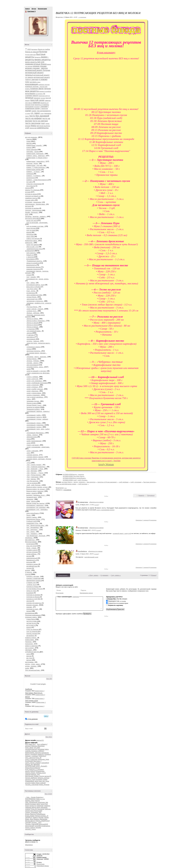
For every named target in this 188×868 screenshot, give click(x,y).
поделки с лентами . (33, 577)
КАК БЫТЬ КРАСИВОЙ (33, 219)
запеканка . (30, 499)
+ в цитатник (82, 17)
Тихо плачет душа (32, 701)
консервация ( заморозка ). (35, 505)
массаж (29, 656)
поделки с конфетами (34, 579)
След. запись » (116, 575)
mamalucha (45, 753)
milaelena (47, 806)
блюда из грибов (44, 49)
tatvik (38, 807)
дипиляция (30, 235)
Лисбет (46, 817)
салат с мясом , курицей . (35, 309)
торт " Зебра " (31, 283)
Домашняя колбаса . (33, 409)
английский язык (32, 566)
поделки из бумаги (33, 587)
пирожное (37, 98)
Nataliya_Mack (30, 801)
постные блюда (67, 482)
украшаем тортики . (33, 401)
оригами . (29, 607)
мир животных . (30, 540)
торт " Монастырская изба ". (36, 526)
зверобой (36, 764)
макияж (29, 232)
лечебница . (29, 538)
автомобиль (30, 636)
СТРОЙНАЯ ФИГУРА (32, 652)
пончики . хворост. (33, 363)
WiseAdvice (29, 845)
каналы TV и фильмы (33, 190)
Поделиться (151, 495)
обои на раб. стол (32, 247)
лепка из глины (31, 591)
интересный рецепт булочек (38, 70)
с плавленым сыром (37, 107)
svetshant (35, 756)
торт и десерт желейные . (35, 397)
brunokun (33, 804)
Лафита (35, 817)
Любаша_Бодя (41, 773)
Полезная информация (33, 615)
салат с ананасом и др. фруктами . (38, 373)
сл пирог (28, 113)
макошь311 (40, 740)
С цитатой (146, 520)
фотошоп (28, 206)
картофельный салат (91, 557)
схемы (29, 141)
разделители (31, 178)
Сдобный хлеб (31, 521)
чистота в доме (32, 621)
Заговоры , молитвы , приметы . (36, 217)
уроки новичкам (32, 150)
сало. (28, 453)
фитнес (29, 660)
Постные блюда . (32, 307)
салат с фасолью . (33, 391)
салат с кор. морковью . (34, 381)
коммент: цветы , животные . (36, 156)
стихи (42, 113)
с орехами (43, 107)
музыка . (28, 570)
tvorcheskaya (82, 551)
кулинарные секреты (33, 347)
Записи (27, 9)
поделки (28, 574)
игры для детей (32, 546)
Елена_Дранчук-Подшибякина (35, 814)
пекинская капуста (44, 96)
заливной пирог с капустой (122, 533)
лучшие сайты (30, 200)
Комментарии (42, 9)
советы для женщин (33, 239)
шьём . (27, 668)
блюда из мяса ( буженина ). (36, 321)
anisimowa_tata (43, 802)
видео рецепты (43, 60)
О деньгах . (29, 572)
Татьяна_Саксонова (32, 785)
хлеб (27, 128)
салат (28, 111)
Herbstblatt (41, 749)
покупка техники (32, 634)
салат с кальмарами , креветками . (38, 447)
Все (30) (49, 679)
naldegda (28, 807)
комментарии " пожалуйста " (36, 161)
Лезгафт (41, 817)
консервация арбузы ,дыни (35, 285)
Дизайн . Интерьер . (32, 212)
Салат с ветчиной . (33, 445)
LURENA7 (41, 751)
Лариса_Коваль (30, 773)
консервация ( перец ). (34, 423)
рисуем (29, 556)
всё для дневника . (31, 137)
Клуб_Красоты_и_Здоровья (34, 770)
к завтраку (34, 79)
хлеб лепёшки (124, 482)
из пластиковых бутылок (35, 589)
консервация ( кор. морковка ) (36, 508)
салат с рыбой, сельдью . (35, 389)
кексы (39, 82)
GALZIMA (37, 748)
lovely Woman (106, 464)
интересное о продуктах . (35, 301)
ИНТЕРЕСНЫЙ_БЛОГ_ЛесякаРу (36, 766)
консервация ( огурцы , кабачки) (37, 419)
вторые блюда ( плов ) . (34, 405)
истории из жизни (31, 194)
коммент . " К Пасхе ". (34, 172)
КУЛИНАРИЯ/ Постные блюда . (74, 476)
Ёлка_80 (38, 758)
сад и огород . (30, 648)
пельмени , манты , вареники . (37, 357)
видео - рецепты (32, 493)
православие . (30, 640)
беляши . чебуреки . (33, 313)
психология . (29, 644)
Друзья (34, 9)
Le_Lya (42, 799)
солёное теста (31, 585)
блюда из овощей (32, 52)
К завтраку (30, 335)
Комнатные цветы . (32, 241)
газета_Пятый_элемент (33, 763)
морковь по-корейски (45, 91)
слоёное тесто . (32, 311)
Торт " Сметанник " (33, 477)
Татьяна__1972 (36, 823)
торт (43, 123)
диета (28, 654)
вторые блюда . (32, 297)
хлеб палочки (83, 484)
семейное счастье (31, 198)
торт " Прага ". (31, 532)
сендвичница (31, 293)
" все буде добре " (32, 289)
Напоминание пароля (86, 593)
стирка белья (31, 619)
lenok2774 (33, 806)
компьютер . (29, 243)
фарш (34, 126)
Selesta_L (28, 756)
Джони (28, 697)
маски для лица (32, 221)
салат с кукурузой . (33, 385)
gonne (43, 804)
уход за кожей (31, 230)
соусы (29, 463)
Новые (154, 575)
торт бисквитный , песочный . (36, 536)
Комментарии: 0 (40, 691)
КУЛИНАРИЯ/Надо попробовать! (74, 478)
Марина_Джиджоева (40, 819)
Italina (47, 749)
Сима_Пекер (35, 783)
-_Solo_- (28, 797)
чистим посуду (31, 623)
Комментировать (63, 575)
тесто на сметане (40, 121)
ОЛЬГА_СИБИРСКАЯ (42, 821)
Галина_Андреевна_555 (33, 812)
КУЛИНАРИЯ (30, 251)
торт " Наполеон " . (33, 530)
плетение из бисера (33, 597)
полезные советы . (31, 617)
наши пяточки (31, 228)
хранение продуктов (33, 269)
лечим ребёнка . (32, 554)
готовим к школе (32, 550)
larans (27, 806)
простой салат (37, 100)
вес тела (29, 658)
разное (29, 627)
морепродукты (31, 265)
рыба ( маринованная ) (34, 441)
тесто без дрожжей (39, 116)
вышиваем (30, 593)
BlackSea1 (41, 746)
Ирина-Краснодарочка (33, 768)
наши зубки (30, 237)
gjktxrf (38, 804)
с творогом (44, 108)
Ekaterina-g (40, 797)
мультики (29, 562)
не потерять (39, 94)
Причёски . (29, 642)
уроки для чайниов (33, 245)
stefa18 (34, 807)
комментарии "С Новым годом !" (37, 158)
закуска (44, 68)
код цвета (30, 182)
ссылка (96, 505)
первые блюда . (32, 359)
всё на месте (31, 625)
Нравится (141, 495)
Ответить (139, 520)
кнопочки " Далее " (33, 163)
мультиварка (30, 94)
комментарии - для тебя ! (35, 166)
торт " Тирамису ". (32, 534)
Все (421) (49, 737)
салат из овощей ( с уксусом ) (36, 371)
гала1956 (38, 826)
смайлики (76, 597)
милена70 (48, 776)
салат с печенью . (32, 387)
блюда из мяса (32, 403)
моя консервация (32, 365)
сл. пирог (35, 113)
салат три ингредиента (41, 111)
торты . (29, 399)
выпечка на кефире (33, 407)
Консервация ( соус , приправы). (37, 510)
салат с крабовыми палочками (37, 383)
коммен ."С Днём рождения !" (36, 168)
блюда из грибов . (32, 319)
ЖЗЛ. (27, 214)
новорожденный (32, 558)
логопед (29, 568)
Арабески (29, 689)
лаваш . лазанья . (32, 435)
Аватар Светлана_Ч (38, 26)
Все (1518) (48, 794)
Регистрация (60, 593)
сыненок (43, 783)
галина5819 (45, 763)
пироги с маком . (32, 517)
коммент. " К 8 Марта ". (34, 176)
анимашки (30, 174)
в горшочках (31, 329)
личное (47, 89)
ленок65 (38, 828)
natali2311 (41, 754)
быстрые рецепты (149, 482)
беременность (31, 560)
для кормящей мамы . (34, 331)
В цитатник (153, 520)
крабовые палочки (44, 85)
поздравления (30, 613)
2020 (29, 49)
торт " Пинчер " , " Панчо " (35, 473)
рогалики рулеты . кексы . (35, 367)
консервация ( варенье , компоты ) (38, 411)
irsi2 (46, 804)
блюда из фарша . (33, 327)
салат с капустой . (33, 379)
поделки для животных (34, 603)
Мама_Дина (29, 819)
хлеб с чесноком (136, 482)
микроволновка (32, 437)
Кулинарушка (40, 771)
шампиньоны (43, 128)
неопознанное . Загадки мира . (35, 204)
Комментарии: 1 (41, 702)
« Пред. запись (93, 575)
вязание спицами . (33, 68)
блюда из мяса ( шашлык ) (35, 491)
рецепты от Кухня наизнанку (107, 482)
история (28, 192)
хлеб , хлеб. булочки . (34, 485)
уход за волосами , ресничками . (37, 223)
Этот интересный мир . (33, 670)
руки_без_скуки (44, 781)
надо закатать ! (31, 253)
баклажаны (34, 49)
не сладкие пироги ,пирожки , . (37, 353)
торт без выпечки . (33, 481)
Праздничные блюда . (34, 519)
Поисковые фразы (43, 866)
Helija (38, 799)
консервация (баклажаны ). (36, 433)
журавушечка (46, 826)
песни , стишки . (32, 548)
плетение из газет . (33, 609)
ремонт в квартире (32, 646)
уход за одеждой (32, 632)
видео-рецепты (31, 62)
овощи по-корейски (33, 263)
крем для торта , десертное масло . (38, 343)
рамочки (36, 103)
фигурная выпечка (43, 126)
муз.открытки (31, 186)
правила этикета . (31, 638)
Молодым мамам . (31, 542)
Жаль (27, 705)
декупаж (29, 601)
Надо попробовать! (33, 513)
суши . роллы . (31, 291)
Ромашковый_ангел (32, 781)
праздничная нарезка (34, 267)
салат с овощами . (33, 451)
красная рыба (44, 87)
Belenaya (34, 746)
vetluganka (44, 807)
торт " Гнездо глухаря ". (34, 465)
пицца (29, 439)
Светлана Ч (26, 12)
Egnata (33, 797)
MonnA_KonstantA (31, 754)
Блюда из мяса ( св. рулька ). (36, 489)
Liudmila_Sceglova (31, 751)
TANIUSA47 (42, 756)
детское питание (32, 552)
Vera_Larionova (30, 758)
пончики (43, 98)
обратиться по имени (96, 502)
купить (28, 89)
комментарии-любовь (34, 170)
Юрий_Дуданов (44, 785)
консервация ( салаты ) (34, 427)
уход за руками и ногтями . (35, 226)
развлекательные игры (34, 249)
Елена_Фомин (30, 816)
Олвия (45, 780)
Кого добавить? (42, 744)
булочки (43, 52)
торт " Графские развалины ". (36, 467)
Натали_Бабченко (31, 778)
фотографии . (30, 662)
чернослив (33, 128)
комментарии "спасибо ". (35, 146)
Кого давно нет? (31, 744)
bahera (27, 804)
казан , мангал (31, 501)
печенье (29, 98)
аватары (29, 143)
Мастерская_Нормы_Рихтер (35, 776)
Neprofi (37, 801)
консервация (32, 84)
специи (29, 275)
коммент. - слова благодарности (37, 180)
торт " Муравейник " (33, 528)
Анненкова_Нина (43, 759)
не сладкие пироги (35, 95)
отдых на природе (32, 630)
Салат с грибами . (33, 377)
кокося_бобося (30, 771)
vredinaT (28, 809)
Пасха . (29, 515)
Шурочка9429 (43, 824)
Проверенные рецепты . (35, 261)
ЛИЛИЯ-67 (29, 817)
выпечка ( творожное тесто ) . (36, 495)
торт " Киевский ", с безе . (35, 469)
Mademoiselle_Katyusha (33, 753)
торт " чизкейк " (31, 277)
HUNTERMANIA (30, 799)
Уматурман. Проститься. (34, 693)
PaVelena (48, 754)
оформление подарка (34, 581)
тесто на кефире (33, 118)
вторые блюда (40, 64)
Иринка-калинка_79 (42, 816)
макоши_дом (35, 775)
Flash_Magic (29, 748)
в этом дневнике (32, 719)
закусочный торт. (32, 299)
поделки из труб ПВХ (33, 599)
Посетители (40, 864)
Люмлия (28, 775)
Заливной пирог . (32, 497)
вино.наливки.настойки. (34, 295)
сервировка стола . (33, 523)
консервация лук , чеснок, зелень (37, 279)
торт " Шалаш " (32, 479)
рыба (28, 369)
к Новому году (31, 583)
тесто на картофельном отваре (66, 484)
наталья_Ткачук (30, 829)
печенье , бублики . (33, 361)
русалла (28, 783)
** (26, 49)
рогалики (37, 107)
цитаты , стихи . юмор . (33, 664)
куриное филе (37, 89)
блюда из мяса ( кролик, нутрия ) (37, 487)
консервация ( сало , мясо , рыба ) (38, 429)
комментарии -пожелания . (35, 154)
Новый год (30, 255)
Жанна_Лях (29, 764)
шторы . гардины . (31, 666)
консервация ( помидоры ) (35, 425)
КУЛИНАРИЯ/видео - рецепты (73, 474)
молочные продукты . (34, 351)
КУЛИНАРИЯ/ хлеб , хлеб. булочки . (75, 480)
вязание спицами (40, 66)
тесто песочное (33, 123)
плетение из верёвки (32, 208)
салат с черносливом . (34, 393)
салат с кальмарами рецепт (105, 510)
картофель (33, 82)
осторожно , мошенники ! (34, 202)
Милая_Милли (30, 821)
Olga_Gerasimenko (31, 802)
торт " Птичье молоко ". (34, 475)
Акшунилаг (41, 809)
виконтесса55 (30, 826)
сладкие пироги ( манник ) (35, 457)
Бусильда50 (29, 761)
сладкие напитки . (33, 455)
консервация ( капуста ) (34, 417)
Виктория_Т (38, 761)
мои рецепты (32, 91)
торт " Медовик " (32, 471)
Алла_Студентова (31, 759)
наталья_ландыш (43, 778)
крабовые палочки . (32, 87)
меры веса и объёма (33, 287)
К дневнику (105, 575)
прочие (29, 611)
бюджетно (38, 57)
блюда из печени (32, 325)
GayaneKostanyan (31, 749)
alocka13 (28, 746)
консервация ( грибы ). (34, 415)
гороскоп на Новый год (33, 196)
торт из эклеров (32, 483)
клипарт (29, 148)
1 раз (65, 488)
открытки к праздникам (34, 184)
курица (29, 349)
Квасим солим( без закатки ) (36, 503)
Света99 (28, 823)
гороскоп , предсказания (33, 210)
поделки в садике (32, 564)
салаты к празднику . (34, 395)
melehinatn (40, 806)
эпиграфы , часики (33, 152)
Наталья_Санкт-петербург (34, 780)
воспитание (30, 544)
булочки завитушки (30, 55)
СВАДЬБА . (29, 650)
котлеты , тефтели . (33, 341)
